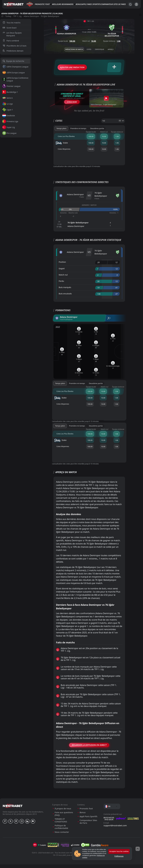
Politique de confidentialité (61, 830)
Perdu (61, 285)
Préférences (119, 856)
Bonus (79, 4)
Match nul (63, 278)
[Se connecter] (136, 4)
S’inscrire (72, 105)
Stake (62, 147)
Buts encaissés (65, 297)
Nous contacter (62, 836)
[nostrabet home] (13, 809)
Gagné (62, 272)
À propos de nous (63, 812)
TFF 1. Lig (17, 16)
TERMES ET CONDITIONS (61, 824)
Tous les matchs (12, 23)
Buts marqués (65, 291)
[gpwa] (53, 849)
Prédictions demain (13, 51)
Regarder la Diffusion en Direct (89, 749)
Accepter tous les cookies (119, 851)
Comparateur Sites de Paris (113, 4)
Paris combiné (11, 41)
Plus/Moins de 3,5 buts (15, 46)
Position (62, 266)
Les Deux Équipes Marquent (12, 34)
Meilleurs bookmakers (63, 4)
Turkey (8, 16)
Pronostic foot (42, 4)
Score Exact (10, 28)
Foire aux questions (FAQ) (64, 817)
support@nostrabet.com (115, 829)
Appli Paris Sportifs (91, 4)
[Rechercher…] (130, 4)
